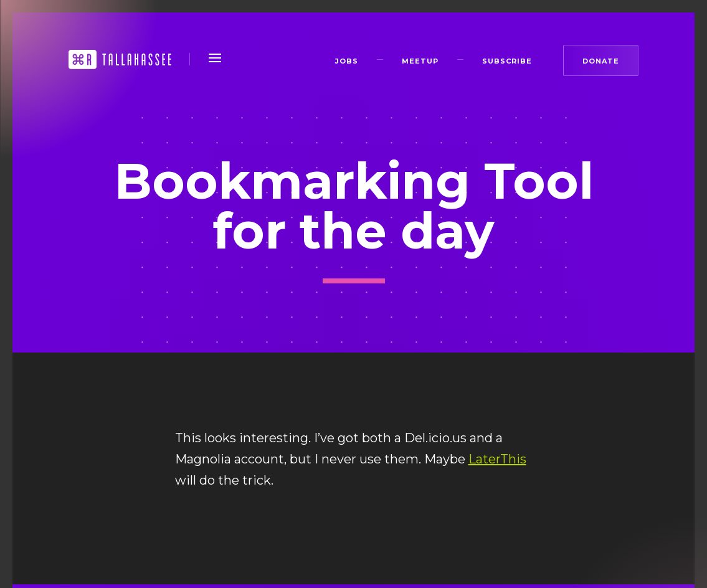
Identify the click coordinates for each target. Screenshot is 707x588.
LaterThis (497, 459)
